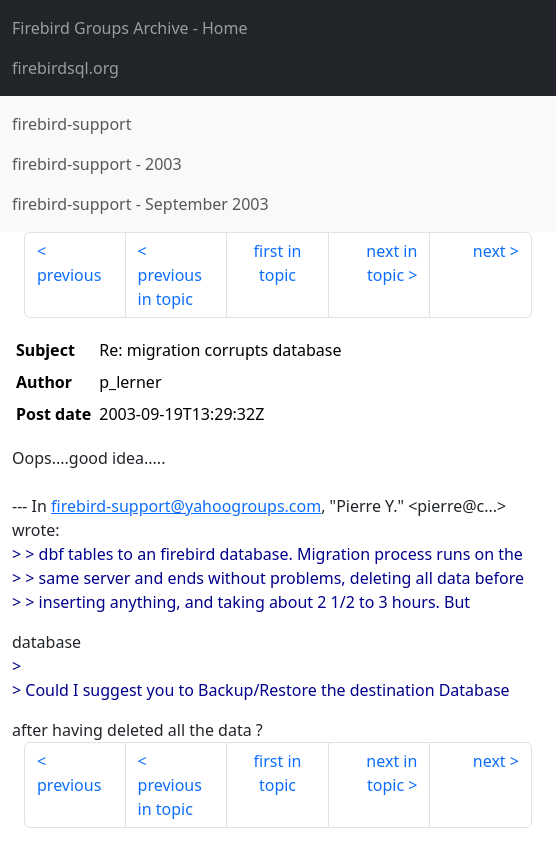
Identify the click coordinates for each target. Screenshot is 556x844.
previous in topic (170, 287)
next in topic (391, 263)
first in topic (278, 263)
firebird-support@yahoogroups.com (186, 506)
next (489, 251)
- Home (130, 28)
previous (69, 275)
